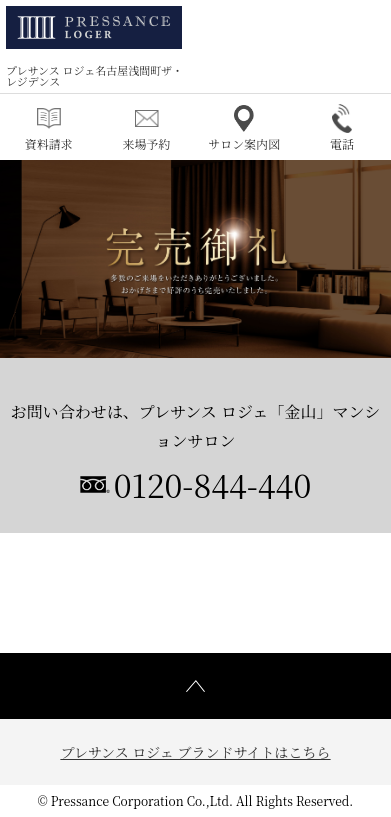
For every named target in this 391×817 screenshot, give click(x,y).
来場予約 (147, 128)
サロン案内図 (244, 128)
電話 (342, 128)
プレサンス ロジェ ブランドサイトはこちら (195, 752)
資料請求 (49, 128)
